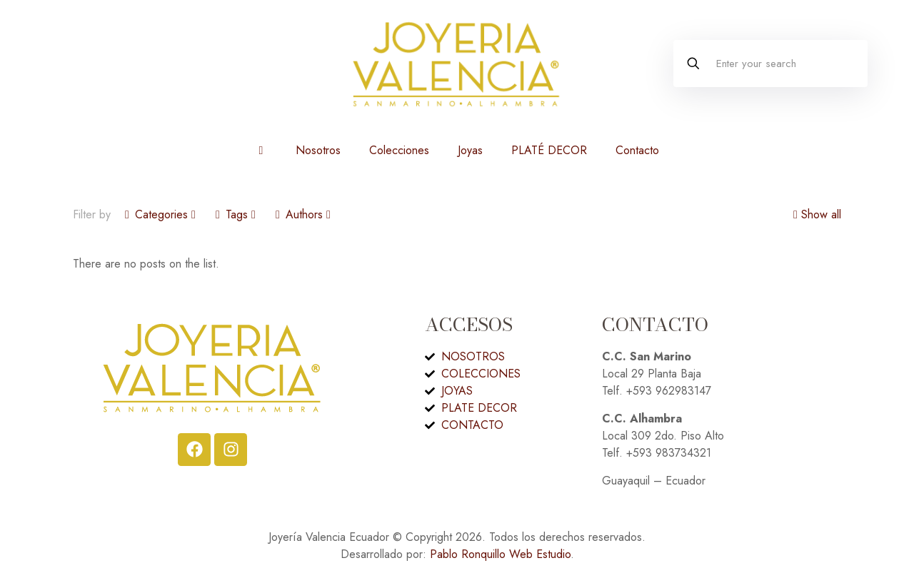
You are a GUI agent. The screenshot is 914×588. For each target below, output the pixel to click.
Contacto (637, 150)
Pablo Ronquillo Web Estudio (500, 554)
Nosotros (318, 150)
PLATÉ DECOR (549, 150)
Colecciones (399, 150)
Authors (303, 214)
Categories (160, 214)
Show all (815, 214)
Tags (236, 214)
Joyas (470, 150)
